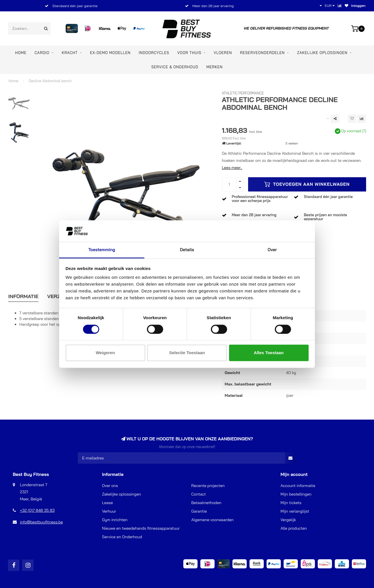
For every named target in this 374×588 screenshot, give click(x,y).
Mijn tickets (291, 503)
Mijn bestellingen (296, 494)
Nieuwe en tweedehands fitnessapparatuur (141, 528)
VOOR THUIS (189, 53)
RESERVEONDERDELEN (262, 53)
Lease (107, 503)
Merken (214, 67)
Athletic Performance (243, 93)
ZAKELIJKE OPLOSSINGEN (322, 53)
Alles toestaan (269, 353)
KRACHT (70, 53)
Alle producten (294, 528)
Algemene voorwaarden (212, 520)
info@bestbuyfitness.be (41, 522)
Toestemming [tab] (102, 250)
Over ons (110, 486)
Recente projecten (208, 486)
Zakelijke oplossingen (121, 494)
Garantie (199, 511)
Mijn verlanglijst (295, 511)
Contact (199, 494)
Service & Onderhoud (175, 67)
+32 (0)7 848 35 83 (37, 510)
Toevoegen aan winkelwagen (307, 184)
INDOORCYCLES (154, 53)
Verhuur (109, 511)
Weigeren (105, 353)
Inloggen (358, 6)
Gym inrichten (115, 520)
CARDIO (42, 53)
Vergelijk (288, 520)
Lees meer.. (232, 168)
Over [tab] (272, 250)
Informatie (23, 296)
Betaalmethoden (206, 503)
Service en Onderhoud (122, 537)
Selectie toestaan (187, 353)
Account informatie (298, 486)
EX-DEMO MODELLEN (110, 53)
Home (21, 53)
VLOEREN (223, 53)
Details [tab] (187, 250)
